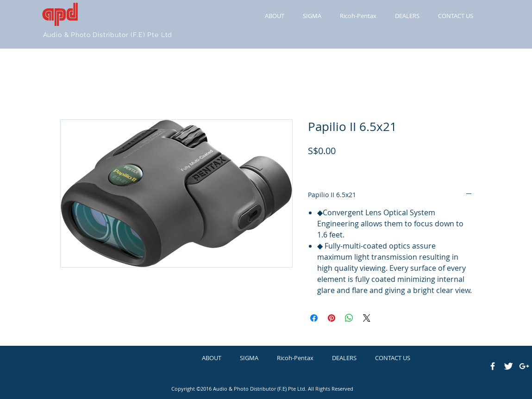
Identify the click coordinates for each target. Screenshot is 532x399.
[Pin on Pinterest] (332, 318)
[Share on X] (367, 318)
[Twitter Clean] (508, 366)
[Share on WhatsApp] (349, 318)
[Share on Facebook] (314, 318)
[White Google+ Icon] (524, 366)
